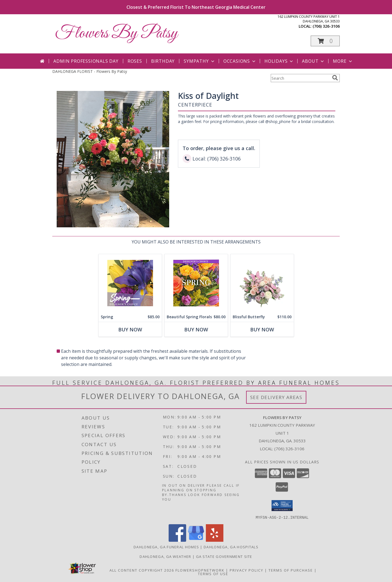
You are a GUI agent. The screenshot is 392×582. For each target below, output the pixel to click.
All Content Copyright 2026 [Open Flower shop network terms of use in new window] (142, 570)
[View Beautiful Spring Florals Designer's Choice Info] (196, 283)
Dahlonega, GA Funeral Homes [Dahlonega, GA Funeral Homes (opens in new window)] (166, 547)
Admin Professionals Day (86, 61)
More (343, 61)
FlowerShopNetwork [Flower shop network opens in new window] (200, 570)
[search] (335, 78)
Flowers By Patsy (116, 34)
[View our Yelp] (215, 540)
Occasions (240, 61)
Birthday (163, 61)
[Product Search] (300, 78)
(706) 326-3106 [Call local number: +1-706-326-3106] (326, 26)
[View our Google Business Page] (196, 540)
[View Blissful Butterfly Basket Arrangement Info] (262, 283)
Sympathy (199, 61)
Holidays (279, 61)
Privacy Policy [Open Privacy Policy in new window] (247, 570)
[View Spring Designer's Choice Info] (130, 283)
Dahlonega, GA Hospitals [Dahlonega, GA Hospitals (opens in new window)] (231, 547)
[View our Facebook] (177, 540)
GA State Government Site (224, 556)
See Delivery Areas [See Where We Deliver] (276, 397)
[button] (325, 41)
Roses (135, 61)
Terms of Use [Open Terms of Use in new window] (213, 574)
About (313, 61)
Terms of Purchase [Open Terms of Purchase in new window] (291, 570)
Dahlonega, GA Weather (165, 556)
